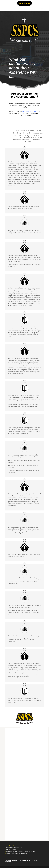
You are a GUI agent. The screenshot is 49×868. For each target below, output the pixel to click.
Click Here (24, 121)
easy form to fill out (29, 111)
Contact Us (24, 3)
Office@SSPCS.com (16, 848)
